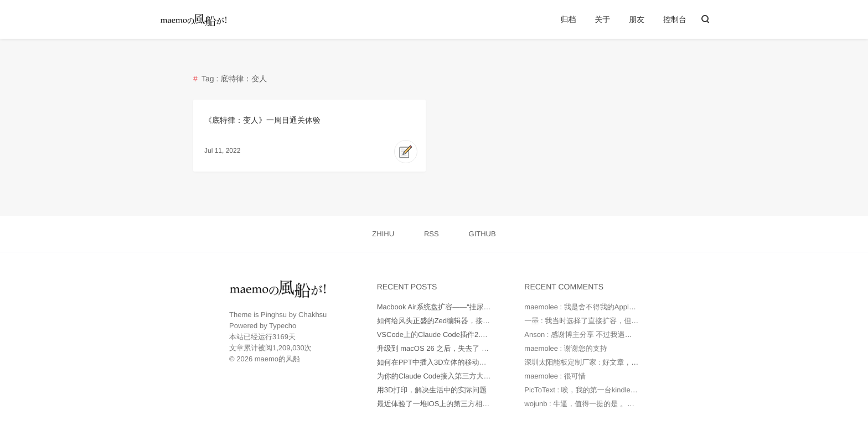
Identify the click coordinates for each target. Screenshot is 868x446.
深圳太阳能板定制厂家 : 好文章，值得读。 (592, 362)
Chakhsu (312, 315)
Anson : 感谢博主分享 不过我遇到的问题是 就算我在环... (614, 334)
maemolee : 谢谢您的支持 (566, 348)
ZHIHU (383, 234)
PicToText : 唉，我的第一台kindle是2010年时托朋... (606, 390)
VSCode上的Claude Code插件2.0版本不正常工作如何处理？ (474, 334)
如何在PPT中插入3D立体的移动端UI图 (439, 362)
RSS (432, 234)
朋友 (637, 19)
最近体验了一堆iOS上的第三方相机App (440, 404)
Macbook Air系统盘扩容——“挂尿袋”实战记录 (449, 307)
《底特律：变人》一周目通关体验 (262, 120)
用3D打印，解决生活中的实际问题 (432, 390)
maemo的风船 (277, 359)
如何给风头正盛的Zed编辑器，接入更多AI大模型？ (459, 321)
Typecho (283, 326)
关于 (602, 19)
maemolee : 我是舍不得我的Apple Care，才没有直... (608, 307)
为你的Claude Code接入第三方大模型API (443, 376)
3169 (280, 337)
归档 (568, 19)
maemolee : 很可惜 (555, 376)
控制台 (675, 19)
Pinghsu (274, 315)
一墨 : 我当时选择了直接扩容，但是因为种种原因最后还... (617, 321)
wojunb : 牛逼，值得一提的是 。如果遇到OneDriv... (606, 404)
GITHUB (482, 234)
